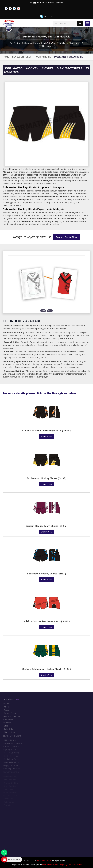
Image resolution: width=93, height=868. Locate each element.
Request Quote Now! (67, 237)
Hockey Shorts (43, 57)
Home (6, 57)
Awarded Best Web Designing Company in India (62, 864)
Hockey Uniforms (22, 57)
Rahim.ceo (46, 16)
